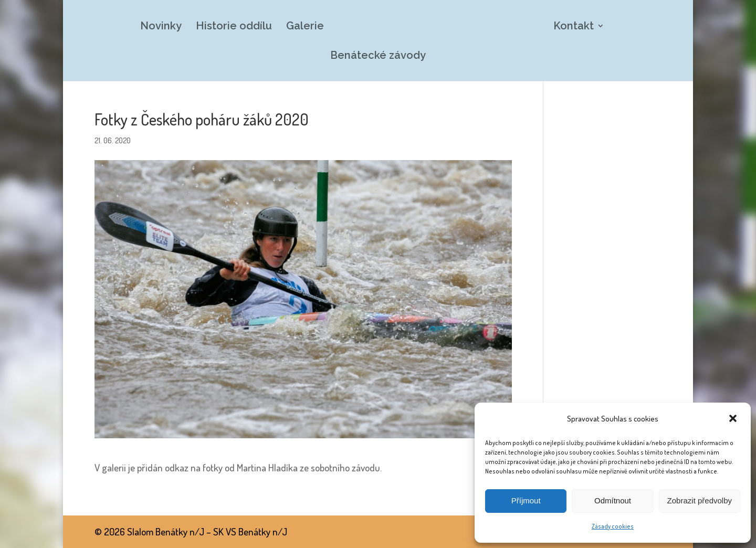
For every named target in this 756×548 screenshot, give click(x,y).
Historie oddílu (234, 27)
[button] (734, 419)
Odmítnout (613, 500)
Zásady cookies (613, 526)
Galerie (305, 27)
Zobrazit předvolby (700, 500)
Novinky (161, 27)
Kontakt (574, 27)
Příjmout (526, 500)
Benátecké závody (378, 56)
